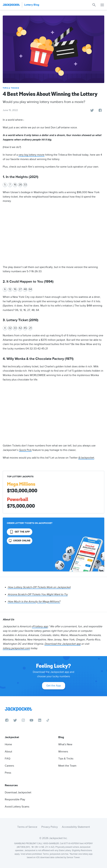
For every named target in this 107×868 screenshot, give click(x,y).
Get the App (54, 686)
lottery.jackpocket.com (16, 648)
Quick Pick (25, 450)
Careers (9, 766)
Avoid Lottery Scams (17, 807)
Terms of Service (27, 827)
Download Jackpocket (18, 792)
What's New (65, 744)
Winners (63, 752)
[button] (102, 5)
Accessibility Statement (76, 827)
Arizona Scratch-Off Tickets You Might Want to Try (38, 594)
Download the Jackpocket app (63, 644)
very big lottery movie (31, 155)
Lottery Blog (32, 5)
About (8, 752)
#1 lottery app (40, 626)
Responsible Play (15, 799)
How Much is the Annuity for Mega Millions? (34, 602)
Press (8, 773)
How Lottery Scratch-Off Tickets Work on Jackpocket (39, 587)
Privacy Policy (50, 827)
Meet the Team (67, 766)
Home (8, 744)
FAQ (8, 759)
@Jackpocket (86, 458)
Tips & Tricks (11, 88)
